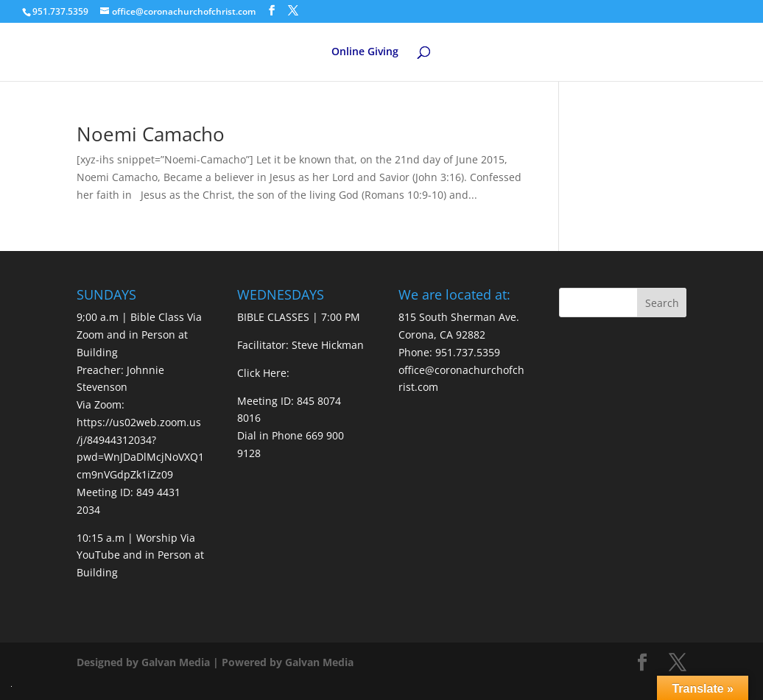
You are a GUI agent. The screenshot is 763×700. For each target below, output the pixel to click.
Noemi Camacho (151, 134)
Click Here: (263, 373)
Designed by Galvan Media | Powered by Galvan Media (215, 662)
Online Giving (365, 52)
